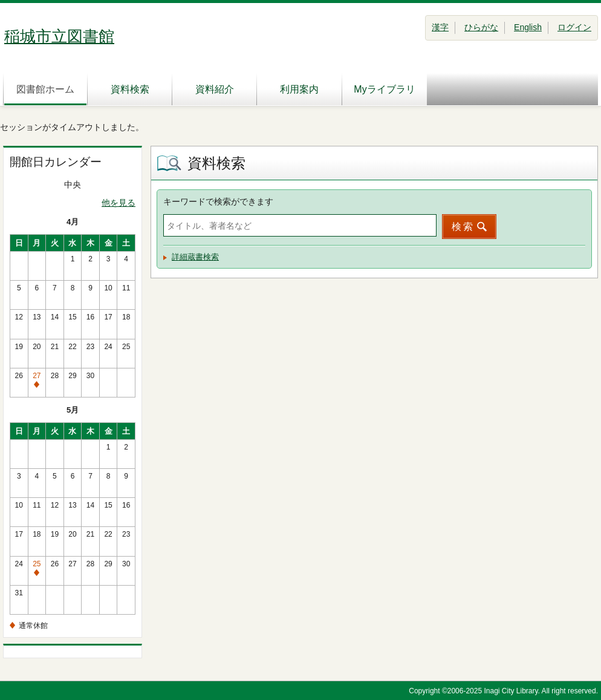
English (528, 27)
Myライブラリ (384, 89)
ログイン (574, 27)
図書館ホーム (45, 89)
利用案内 (299, 89)
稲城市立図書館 (59, 36)
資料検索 (130, 89)
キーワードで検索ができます (218, 201)
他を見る (119, 203)
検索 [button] (463, 227)
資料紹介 (215, 89)
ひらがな (481, 27)
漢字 (440, 27)
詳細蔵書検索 (195, 257)
